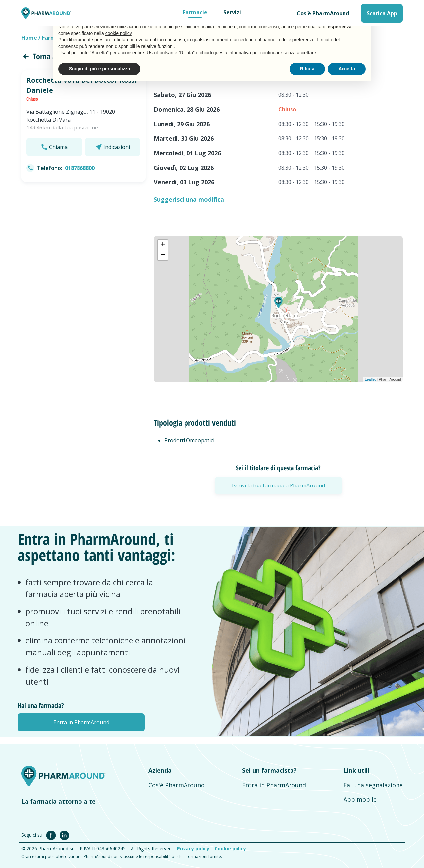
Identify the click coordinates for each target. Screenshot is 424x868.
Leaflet (370, 379)
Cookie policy (230, 849)
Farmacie (195, 12)
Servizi (232, 12)
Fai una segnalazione (373, 785)
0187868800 (80, 168)
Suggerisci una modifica (189, 199)
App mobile (360, 799)
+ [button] (163, 245)
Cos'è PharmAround (323, 13)
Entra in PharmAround (274, 785)
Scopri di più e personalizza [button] (99, 69)
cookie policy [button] (118, 33)
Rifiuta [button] (307, 69)
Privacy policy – (196, 849)
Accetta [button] (347, 69)
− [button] (163, 255)
